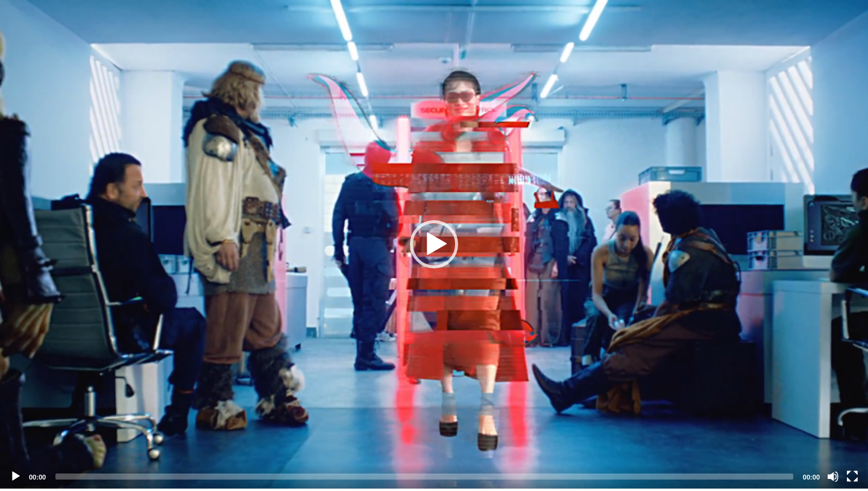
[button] (434, 244)
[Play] (16, 477)
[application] (434, 244)
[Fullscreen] (852, 477)
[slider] (424, 477)
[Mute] (833, 477)
